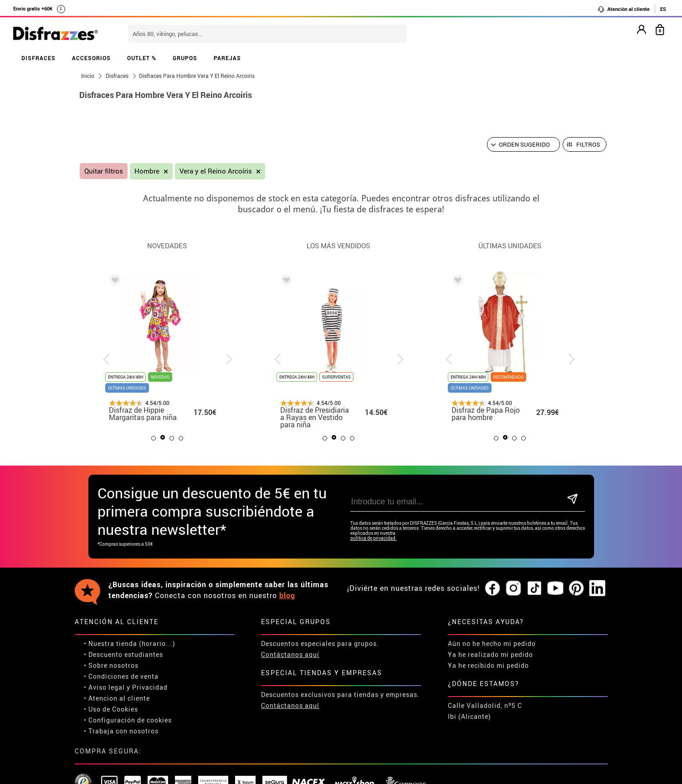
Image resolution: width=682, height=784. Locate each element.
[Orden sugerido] (523, 144)
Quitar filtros (104, 171)
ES (663, 9)
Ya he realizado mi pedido (490, 654)
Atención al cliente (623, 9)
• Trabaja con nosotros (121, 731)
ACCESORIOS (91, 58)
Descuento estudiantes (126, 654)
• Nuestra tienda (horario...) (130, 643)
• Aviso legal (104, 687)
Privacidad (150, 687)
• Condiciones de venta (121, 676)
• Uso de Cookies (111, 709)
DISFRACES (38, 58)
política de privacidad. (374, 538)
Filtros (588, 144)
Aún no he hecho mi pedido (492, 643)
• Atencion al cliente (117, 698)
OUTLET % (142, 58)
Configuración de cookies (130, 720)
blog (287, 595)
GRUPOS (185, 58)
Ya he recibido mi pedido (488, 665)
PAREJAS (227, 58)
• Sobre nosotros (111, 665)
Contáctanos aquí (290, 654)
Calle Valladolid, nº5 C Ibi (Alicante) (485, 711)
